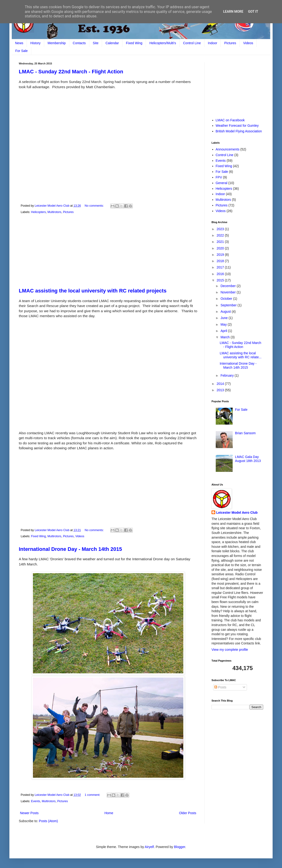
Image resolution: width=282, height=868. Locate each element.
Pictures (230, 43)
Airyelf (149, 847)
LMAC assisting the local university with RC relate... (241, 355)
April (224, 331)
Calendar (112, 43)
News (19, 43)
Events (36, 801)
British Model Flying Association (239, 131)
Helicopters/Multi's (163, 43)
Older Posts (188, 813)
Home (109, 813)
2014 (221, 384)
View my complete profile (230, 650)
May (224, 324)
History (35, 43)
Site (96, 43)
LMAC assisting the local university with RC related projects (93, 291)
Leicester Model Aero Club (237, 513)
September (229, 305)
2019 (221, 255)
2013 (221, 390)
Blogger (179, 847)
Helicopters (38, 212)
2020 (221, 248)
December (228, 286)
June (224, 318)
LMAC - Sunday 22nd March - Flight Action (71, 72)
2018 (221, 261)
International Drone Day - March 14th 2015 (70, 549)
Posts (220, 687)
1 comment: (93, 795)
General (222, 183)
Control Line (192, 43)
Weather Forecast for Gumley (237, 126)
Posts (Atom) (49, 821)
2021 (221, 242)
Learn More (233, 12)
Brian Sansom (245, 433)
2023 (221, 229)
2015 (221, 280)
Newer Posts (29, 813)
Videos (248, 43)
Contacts (79, 43)
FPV (219, 177)
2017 (221, 267)
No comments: (95, 206)
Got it (253, 12)
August (226, 312)
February (227, 375)
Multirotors (54, 212)
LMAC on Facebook (230, 120)
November (228, 292)
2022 (221, 235)
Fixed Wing (134, 43)
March (225, 337)
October (227, 299)
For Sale (22, 51)
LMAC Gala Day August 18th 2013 (248, 459)
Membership (57, 43)
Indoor (213, 43)
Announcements (228, 149)
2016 (221, 274)
